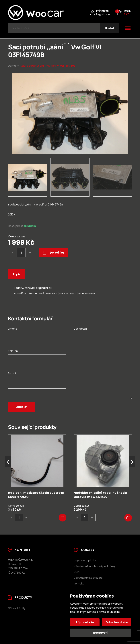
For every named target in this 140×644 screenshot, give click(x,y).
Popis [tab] (17, 274)
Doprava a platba (85, 561)
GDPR (77, 572)
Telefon (13, 351)
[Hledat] (110, 28)
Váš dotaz (80, 329)
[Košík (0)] (124, 13)
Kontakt (79, 584)
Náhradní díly (17, 608)
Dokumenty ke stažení (88, 578)
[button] (63, 518)
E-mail (12, 373)
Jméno (13, 329)
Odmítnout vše (117, 622)
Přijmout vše (85, 622)
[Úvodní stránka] (36, 13)
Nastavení (101, 633)
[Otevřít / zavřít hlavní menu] (128, 28)
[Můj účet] (100, 13)
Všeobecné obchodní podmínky (95, 566)
